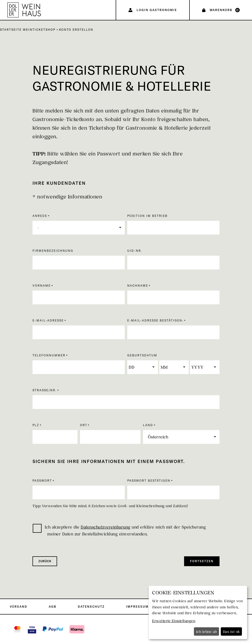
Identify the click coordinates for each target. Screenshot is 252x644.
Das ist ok (231, 632)
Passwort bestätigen (149, 481)
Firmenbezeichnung (53, 251)
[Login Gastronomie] (153, 10)
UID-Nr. (135, 251)
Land (148, 425)
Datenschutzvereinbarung (106, 527)
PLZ (36, 425)
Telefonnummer (49, 355)
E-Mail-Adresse (48, 320)
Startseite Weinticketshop (28, 30)
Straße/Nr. (45, 390)
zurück (45, 561)
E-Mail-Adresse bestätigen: (155, 320)
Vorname (42, 286)
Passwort (42, 481)
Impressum (137, 607)
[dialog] (198, 612)
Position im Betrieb (147, 216)
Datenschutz (91, 607)
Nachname (138, 286)
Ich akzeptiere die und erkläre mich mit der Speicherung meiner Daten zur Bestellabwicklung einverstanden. (119, 530)
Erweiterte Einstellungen (174, 621)
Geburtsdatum (142, 355)
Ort (84, 425)
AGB (53, 607)
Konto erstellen (76, 30)
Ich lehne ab (207, 632)
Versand (19, 607)
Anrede (40, 216)
